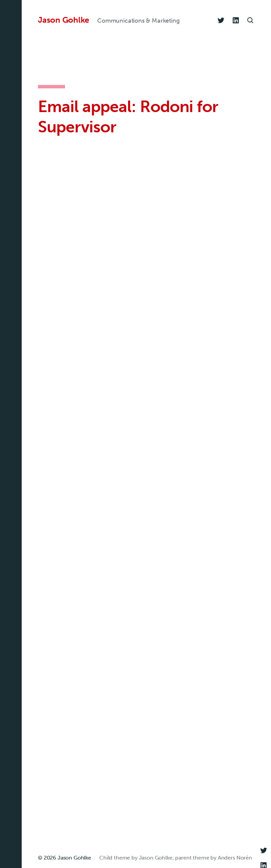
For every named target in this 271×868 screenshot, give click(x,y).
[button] (11, 434)
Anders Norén (235, 858)
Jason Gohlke (64, 20)
